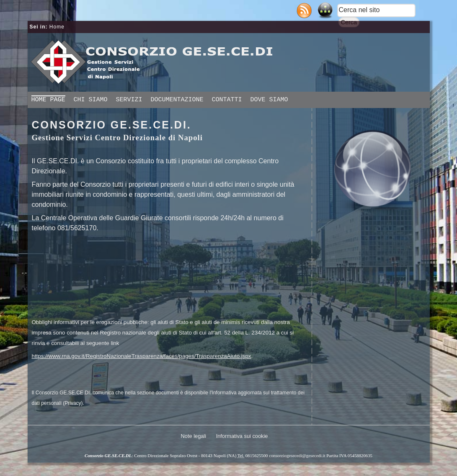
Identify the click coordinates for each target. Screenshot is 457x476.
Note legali (194, 436)
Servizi (129, 100)
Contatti (227, 100)
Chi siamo (91, 100)
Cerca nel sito (359, 10)
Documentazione (177, 100)
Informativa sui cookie (242, 436)
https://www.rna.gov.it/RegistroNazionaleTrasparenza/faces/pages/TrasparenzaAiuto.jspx (142, 356)
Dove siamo (269, 100)
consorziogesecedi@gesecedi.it (297, 455)
